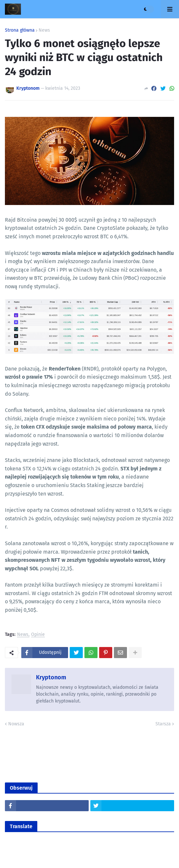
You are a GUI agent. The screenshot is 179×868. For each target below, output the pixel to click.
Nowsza (16, 724)
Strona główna (20, 30)
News (44, 30)
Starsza (163, 724)
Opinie (38, 635)
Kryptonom (51, 677)
